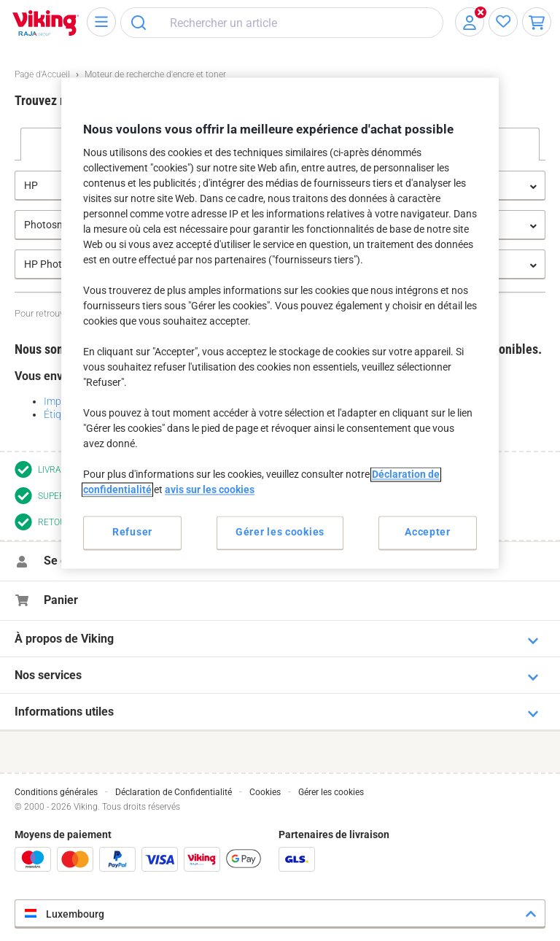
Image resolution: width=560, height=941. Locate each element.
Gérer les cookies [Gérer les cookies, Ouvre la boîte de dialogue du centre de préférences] (280, 533)
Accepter (428, 533)
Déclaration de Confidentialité (174, 792)
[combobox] (282, 23)
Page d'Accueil (42, 74)
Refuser (132, 533)
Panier (61, 600)
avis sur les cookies (210, 490)
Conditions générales (56, 792)
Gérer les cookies (331, 792)
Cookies (265, 792)
